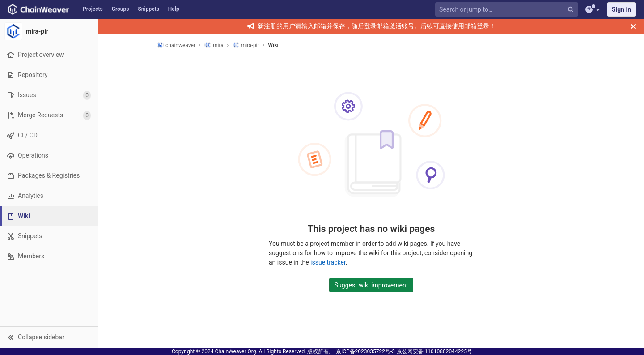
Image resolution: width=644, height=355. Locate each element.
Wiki (273, 45)
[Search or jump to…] (508, 10)
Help (174, 9)
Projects (93, 9)
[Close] (633, 26)
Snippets (149, 9)
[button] (49, 337)
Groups (121, 9)
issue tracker (328, 262)
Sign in (621, 9)
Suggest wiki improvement (371, 285)
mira (214, 45)
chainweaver (176, 45)
